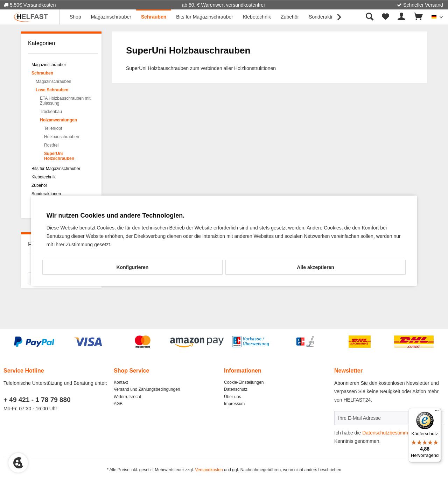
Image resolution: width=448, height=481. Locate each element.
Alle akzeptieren (316, 267)
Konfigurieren (132, 267)
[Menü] (437, 412)
